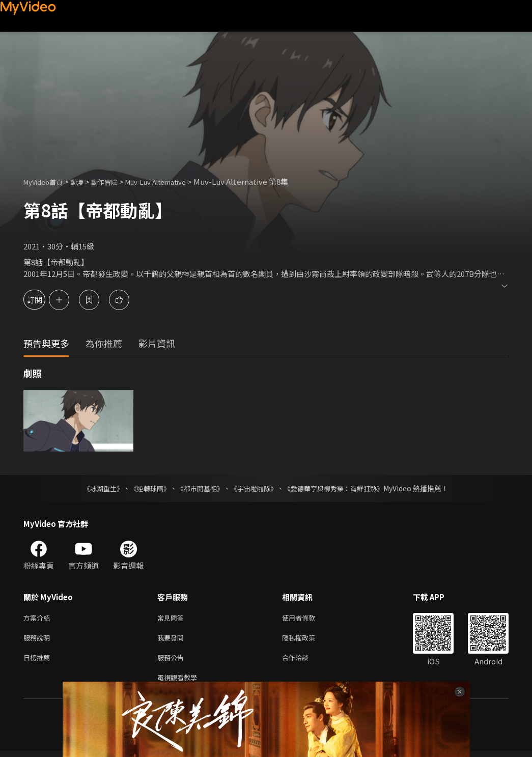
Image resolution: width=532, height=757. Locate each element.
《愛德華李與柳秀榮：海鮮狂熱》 (341, 488)
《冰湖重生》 (95, 488)
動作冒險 (116, 181)
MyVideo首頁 (47, 181)
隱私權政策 (307, 640)
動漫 (85, 181)
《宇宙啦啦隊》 (255, 488)
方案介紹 (39, 618)
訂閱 (44, 300)
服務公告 (173, 661)
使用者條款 (307, 618)
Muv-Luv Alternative (175, 181)
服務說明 (39, 640)
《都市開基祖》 (198, 488)
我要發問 (173, 640)
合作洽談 (303, 661)
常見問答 (173, 618)
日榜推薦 (39, 661)
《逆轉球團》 (145, 488)
